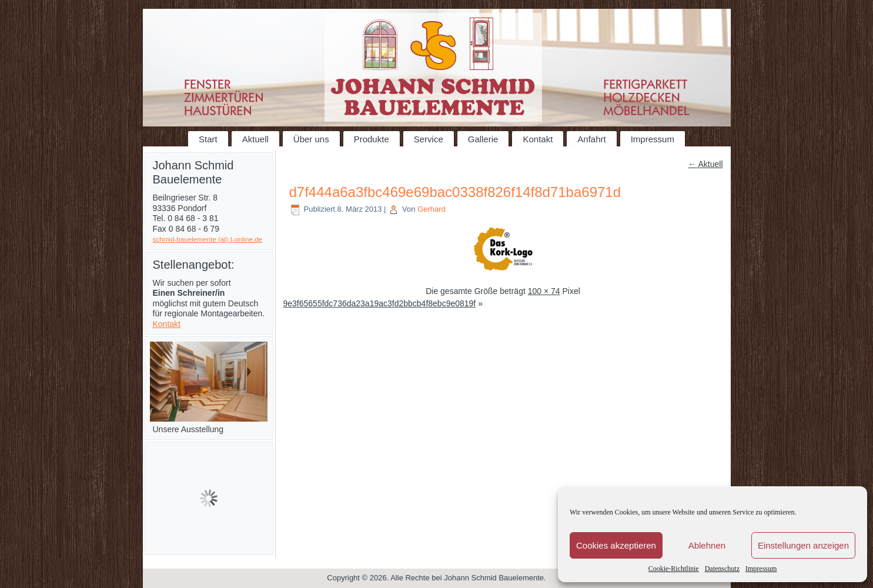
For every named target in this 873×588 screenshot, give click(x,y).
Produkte (372, 139)
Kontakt (538, 139)
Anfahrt (591, 139)
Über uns (311, 139)
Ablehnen (707, 545)
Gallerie (483, 139)
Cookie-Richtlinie (674, 569)
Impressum (761, 569)
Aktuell (255, 139)
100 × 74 (544, 291)
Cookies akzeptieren (616, 545)
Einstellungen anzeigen (803, 545)
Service (429, 139)
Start (208, 139)
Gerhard (432, 209)
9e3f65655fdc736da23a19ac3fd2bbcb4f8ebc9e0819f (380, 303)
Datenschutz (722, 569)
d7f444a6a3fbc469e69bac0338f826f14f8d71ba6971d (455, 192)
